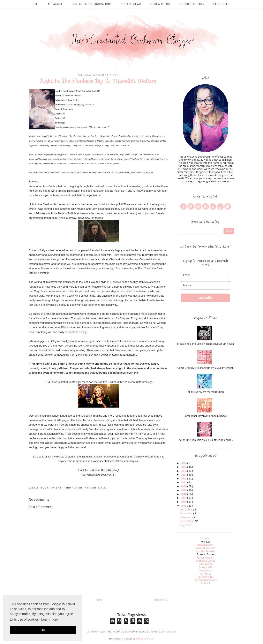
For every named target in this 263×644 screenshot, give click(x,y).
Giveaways (206, 564)
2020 (184, 486)
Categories (223, 4)
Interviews (205, 570)
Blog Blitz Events (206, 561)
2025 (184, 467)
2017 (184, 498)
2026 (184, 463)
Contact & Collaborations (92, 4)
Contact (205, 583)
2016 (184, 502)
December (186, 510)
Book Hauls (205, 567)
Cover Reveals (205, 558)
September (187, 521)
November (187, 513)
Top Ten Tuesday (205, 551)
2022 (184, 479)
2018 (184, 494)
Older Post (161, 600)
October (185, 517)
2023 (184, 475)
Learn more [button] (50, 619)
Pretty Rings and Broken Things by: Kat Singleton (205, 344)
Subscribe (205, 298)
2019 (184, 490)
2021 (184, 482)
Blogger (171, 632)
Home (35, 4)
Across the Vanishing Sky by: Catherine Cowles (206, 440)
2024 (184, 471)
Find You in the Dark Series (86, 488)
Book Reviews (131, 4)
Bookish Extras (192, 4)
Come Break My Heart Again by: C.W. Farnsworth (205, 368)
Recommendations (206, 580)
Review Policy (160, 4)
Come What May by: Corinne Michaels (205, 416)
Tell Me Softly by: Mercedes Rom (205, 392)
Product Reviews (205, 548)
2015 (184, 506)
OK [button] (43, 630)
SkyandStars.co (145, 639)
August (184, 525)
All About (55, 4)
